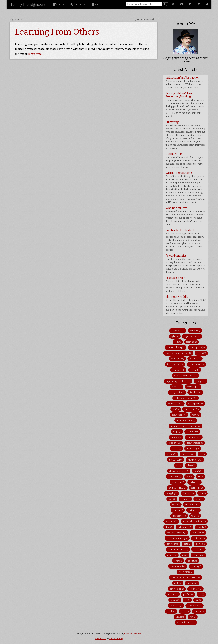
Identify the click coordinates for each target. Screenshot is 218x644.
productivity (193, 448)
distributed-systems (178, 550)
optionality (195, 589)
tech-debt (192, 432)
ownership (193, 387)
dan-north (172, 544)
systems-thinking (176, 347)
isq (202, 454)
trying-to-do (177, 392)
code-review (175, 404)
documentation (195, 443)
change (185, 499)
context (195, 331)
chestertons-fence (179, 471)
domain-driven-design (186, 376)
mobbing (196, 566)
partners (173, 594)
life (201, 476)
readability (176, 606)
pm (201, 594)
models (201, 527)
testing (194, 370)
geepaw (171, 454)
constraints (198, 533)
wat (193, 617)
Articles (59, 5)
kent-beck (178, 370)
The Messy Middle (186, 305)
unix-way (176, 437)
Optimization (185, 160)
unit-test (193, 510)
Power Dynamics (185, 264)
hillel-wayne (185, 527)
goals (176, 505)
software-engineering (186, 398)
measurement (178, 566)
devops (201, 381)
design (198, 471)
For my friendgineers (28, 4)
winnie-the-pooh (186, 622)
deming (200, 544)
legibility (192, 561)
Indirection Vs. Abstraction (185, 82)
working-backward (177, 533)
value (195, 516)
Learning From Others (57, 32)
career (201, 353)
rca (198, 600)
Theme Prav (100, 638)
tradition (199, 611)
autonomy (171, 521)
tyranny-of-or (195, 460)
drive (169, 527)
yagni (196, 415)
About (96, 5)
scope (177, 432)
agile (175, 336)
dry (185, 555)
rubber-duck (194, 606)
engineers (198, 555)
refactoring (177, 359)
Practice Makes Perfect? (185, 240)
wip (176, 409)
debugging (171, 493)
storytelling (178, 482)
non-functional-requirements (186, 426)
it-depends (178, 331)
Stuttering (185, 135)
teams (185, 611)
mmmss (177, 387)
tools (172, 499)
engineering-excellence (178, 381)
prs (187, 600)
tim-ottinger (176, 460)
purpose (178, 510)
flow (189, 476)
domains (198, 550)
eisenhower (174, 476)
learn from (35, 54)
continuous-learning (177, 538)
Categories (78, 5)
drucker (172, 555)
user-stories (179, 516)
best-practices (175, 364)
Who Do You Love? (186, 216)
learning (191, 342)
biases (191, 465)
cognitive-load (192, 336)
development (196, 404)
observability (192, 505)
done (199, 499)
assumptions (179, 415)
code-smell (175, 443)
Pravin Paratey (116, 638)
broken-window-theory (194, 521)
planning (195, 359)
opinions (192, 583)
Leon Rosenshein (132, 634)
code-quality (197, 347)
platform (188, 594)
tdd (178, 342)
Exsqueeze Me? (185, 284)
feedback (188, 493)
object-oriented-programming (186, 578)
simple (171, 611)
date (187, 544)
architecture (192, 409)
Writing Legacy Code (185, 187)
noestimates (186, 572)
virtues (180, 617)
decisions (195, 392)
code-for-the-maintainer (178, 353)
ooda (178, 583)
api (179, 465)
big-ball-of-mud (177, 488)
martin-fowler (196, 364)
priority (175, 600)
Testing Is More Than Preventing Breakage (185, 105)
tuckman (194, 482)
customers (199, 538)
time (203, 493)
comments (197, 488)
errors (178, 561)
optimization (177, 589)
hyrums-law (188, 454)
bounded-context (186, 420)
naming (176, 448)
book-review (194, 437)
